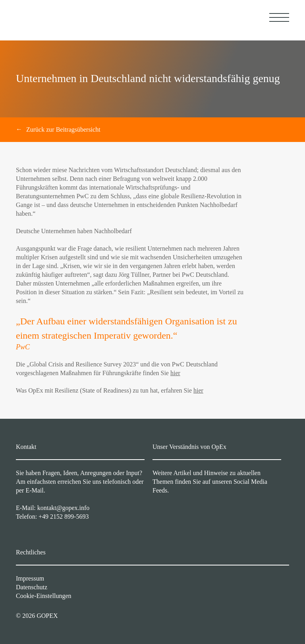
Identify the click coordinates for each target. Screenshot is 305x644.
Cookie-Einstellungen (44, 596)
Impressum (30, 578)
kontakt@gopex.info (64, 508)
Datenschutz (32, 587)
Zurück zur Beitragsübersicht (63, 129)
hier (175, 373)
